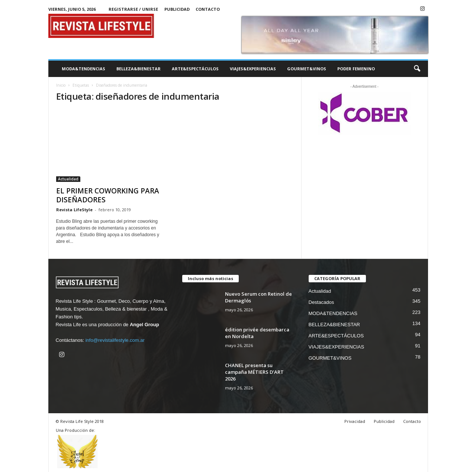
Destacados (321, 302)
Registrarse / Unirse (133, 9)
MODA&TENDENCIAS (83, 69)
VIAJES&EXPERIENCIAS (253, 69)
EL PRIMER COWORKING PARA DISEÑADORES (108, 195)
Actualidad (68, 179)
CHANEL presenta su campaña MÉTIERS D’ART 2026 (254, 372)
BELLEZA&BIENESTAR (139, 69)
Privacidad (355, 421)
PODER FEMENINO (356, 69)
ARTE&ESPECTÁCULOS (195, 69)
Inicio (61, 85)
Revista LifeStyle (74, 210)
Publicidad (177, 9)
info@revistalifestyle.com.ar (115, 340)
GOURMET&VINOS (307, 69)
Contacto (208, 9)
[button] (417, 69)
